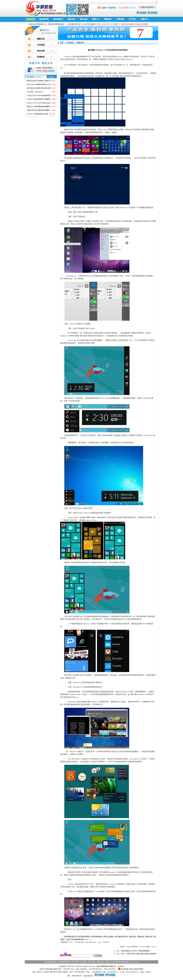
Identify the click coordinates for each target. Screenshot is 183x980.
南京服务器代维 (121, 937)
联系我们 (83, 962)
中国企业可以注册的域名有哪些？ (39, 110)
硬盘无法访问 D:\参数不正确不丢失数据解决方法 (44, 81)
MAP (137, 962)
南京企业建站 (109, 937)
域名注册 (84, 19)
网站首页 (31, 19)
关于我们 (132, 19)
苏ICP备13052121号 (54, 969)
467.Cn (79, 966)
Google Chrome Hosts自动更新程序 (39, 95)
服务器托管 (44, 19)
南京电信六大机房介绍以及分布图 (39, 88)
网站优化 (149, 937)
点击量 (51, 77)
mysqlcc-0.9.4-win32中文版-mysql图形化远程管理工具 (46, 103)
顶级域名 (141, 937)
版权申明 (117, 962)
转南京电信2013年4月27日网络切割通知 (135, 951)
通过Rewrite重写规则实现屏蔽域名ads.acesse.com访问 (46, 107)
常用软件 (41, 57)
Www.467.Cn (77, 976)
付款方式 (108, 962)
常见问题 (92, 962)
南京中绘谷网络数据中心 (76, 939)
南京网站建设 (97, 937)
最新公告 (41, 39)
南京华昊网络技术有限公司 (106, 966)
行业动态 (41, 45)
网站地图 (125, 962)
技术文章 (41, 51)
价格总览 (100, 962)
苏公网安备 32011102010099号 (131, 969)
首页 (62, 43)
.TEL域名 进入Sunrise (35, 92)
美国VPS (96, 19)
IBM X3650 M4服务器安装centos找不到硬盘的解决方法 (46, 84)
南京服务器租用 (84, 937)
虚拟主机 (71, 19)
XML (132, 962)
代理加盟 (120, 19)
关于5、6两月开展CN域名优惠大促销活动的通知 (139, 954)
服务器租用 (58, 19)
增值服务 (108, 19)
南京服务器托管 (70, 937)
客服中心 (145, 19)
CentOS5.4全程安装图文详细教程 (39, 99)
